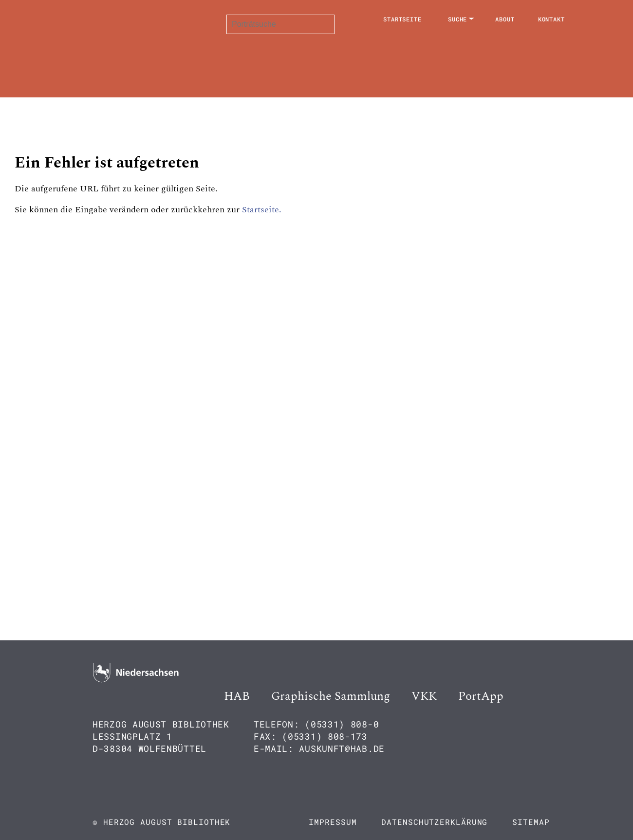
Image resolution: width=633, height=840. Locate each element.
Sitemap (531, 822)
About (505, 19)
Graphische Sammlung (331, 696)
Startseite (402, 19)
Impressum (333, 822)
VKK (424, 696)
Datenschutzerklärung (434, 822)
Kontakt (551, 19)
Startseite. (262, 210)
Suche (458, 19)
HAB (237, 696)
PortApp (481, 696)
